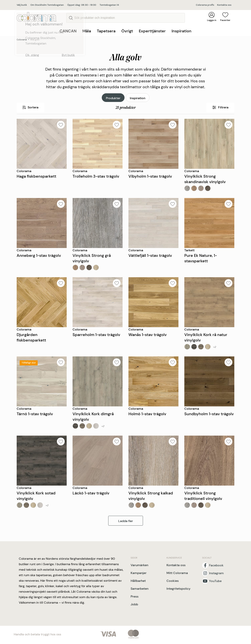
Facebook (216, 565)
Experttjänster (152, 31)
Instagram (216, 573)
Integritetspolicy (178, 589)
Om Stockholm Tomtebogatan (47, 5)
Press (135, 596)
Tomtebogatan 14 (109, 5)
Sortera (30, 107)
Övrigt (127, 31)
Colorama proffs (205, 5)
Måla (87, 31)
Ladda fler (126, 521)
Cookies (173, 581)
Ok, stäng (32, 55)
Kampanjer (139, 573)
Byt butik (68, 55)
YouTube (215, 581)
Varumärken (139, 565)
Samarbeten (140, 589)
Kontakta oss (224, 5)
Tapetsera (106, 31)
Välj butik (22, 5)
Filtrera (220, 107)
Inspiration (181, 31)
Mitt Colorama (177, 573)
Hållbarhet (138, 581)
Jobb (134, 604)
